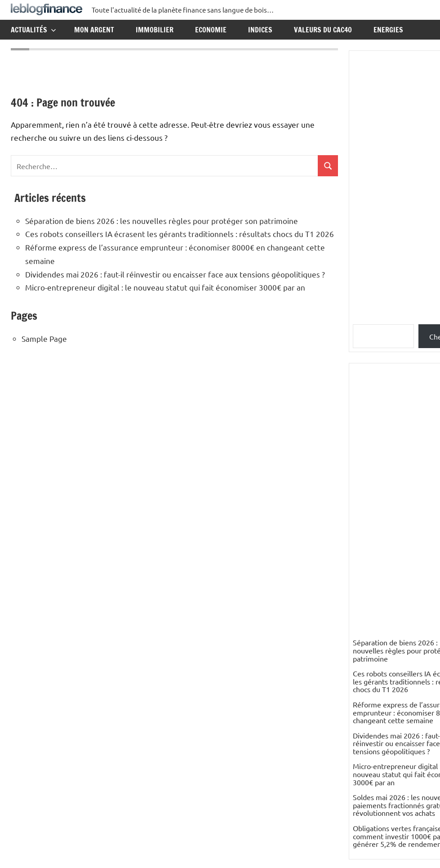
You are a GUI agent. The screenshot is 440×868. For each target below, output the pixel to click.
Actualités (33, 30)
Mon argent (94, 30)
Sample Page (44, 338)
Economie (211, 30)
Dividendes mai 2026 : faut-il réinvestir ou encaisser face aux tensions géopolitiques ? (175, 274)
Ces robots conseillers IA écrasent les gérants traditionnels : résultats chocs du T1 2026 (180, 234)
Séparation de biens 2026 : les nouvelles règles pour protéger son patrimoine (162, 221)
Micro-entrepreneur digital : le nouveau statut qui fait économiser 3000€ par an (165, 287)
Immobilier (155, 30)
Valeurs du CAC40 (323, 30)
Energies (388, 30)
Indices (260, 30)
